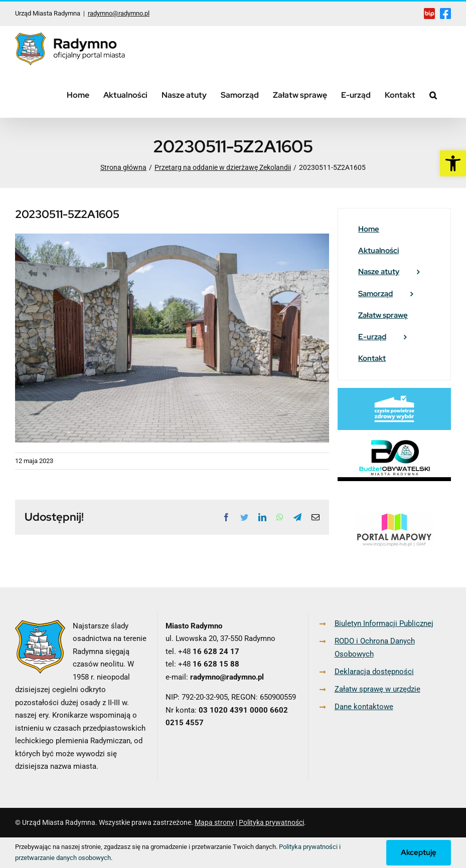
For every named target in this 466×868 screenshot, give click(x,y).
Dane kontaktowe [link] (364, 707)
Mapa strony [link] (214, 822)
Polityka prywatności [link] (271, 822)
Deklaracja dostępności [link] (374, 672)
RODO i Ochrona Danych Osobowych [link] (375, 647)
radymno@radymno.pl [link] (119, 13)
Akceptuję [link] (419, 852)
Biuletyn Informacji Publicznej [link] (384, 623)
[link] (453, 163)
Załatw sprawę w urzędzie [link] (377, 689)
